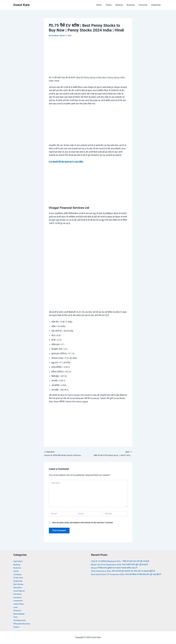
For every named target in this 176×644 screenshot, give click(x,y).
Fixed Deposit (19, 591)
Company (18, 575)
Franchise (143, 5)
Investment (18, 601)
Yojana (109, 5)
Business (131, 5)
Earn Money (19, 584)
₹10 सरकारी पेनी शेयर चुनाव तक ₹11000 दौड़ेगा (67, 162)
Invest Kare (22, 5)
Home (99, 5)
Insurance (18, 598)
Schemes (18, 611)
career (16, 571)
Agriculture (18, 562)
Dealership (156, 5)
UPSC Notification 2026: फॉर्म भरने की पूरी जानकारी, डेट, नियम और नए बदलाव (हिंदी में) (125, 571)
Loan (16, 607)
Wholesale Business (22, 624)
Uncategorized (20, 621)
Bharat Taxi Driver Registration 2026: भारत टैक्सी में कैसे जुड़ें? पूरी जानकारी (121, 565)
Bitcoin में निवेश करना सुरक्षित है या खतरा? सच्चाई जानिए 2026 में (116, 568)
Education (18, 588)
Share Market (19, 614)
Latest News (19, 604)
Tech (16, 617)
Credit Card (18, 578)
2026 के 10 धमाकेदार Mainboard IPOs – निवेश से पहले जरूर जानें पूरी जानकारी (122, 562)
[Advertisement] (88, 58)
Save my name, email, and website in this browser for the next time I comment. (83, 523)
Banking (119, 5)
